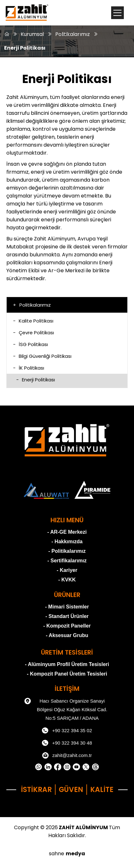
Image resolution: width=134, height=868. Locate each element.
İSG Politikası (30, 344)
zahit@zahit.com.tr (67, 755)
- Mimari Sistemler (67, 607)
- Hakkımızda (67, 542)
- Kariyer (67, 570)
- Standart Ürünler (67, 616)
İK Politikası (29, 368)
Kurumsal (32, 34)
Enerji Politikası (25, 48)
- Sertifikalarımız (67, 561)
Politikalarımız (73, 34)
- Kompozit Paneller (67, 626)
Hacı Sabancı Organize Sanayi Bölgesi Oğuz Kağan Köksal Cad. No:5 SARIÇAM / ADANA (66, 709)
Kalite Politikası (33, 321)
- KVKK (67, 580)
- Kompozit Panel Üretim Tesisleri (67, 674)
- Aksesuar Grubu (67, 635)
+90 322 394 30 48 (67, 743)
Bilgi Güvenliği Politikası (42, 356)
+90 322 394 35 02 (67, 731)
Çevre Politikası (33, 333)
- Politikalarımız (67, 551)
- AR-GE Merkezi (67, 532)
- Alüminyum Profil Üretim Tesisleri (67, 664)
